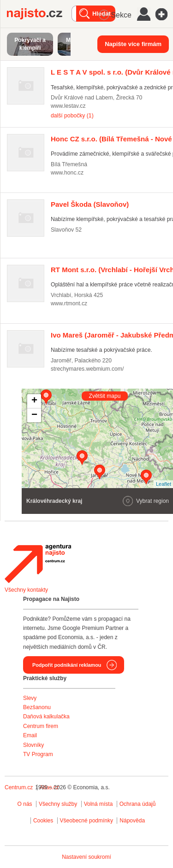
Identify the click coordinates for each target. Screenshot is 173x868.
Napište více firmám (133, 44)
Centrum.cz (19, 787)
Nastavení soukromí (86, 857)
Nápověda (132, 821)
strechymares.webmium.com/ (87, 369)
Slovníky (33, 745)
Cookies (43, 821)
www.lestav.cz (68, 106)
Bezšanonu (37, 707)
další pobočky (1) (72, 116)
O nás (25, 804)
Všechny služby (59, 804)
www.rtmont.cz (69, 303)
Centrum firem (41, 726)
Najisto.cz (39, 14)
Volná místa (98, 804)
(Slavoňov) (90, 204)
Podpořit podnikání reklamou (67, 665)
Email (30, 735)
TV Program (38, 754)
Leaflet (164, 484)
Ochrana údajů (138, 804)
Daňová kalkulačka (46, 717)
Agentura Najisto (38, 564)
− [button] (34, 415)
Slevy (30, 698)
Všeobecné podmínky (86, 821)
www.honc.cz (67, 173)
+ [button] (34, 401)
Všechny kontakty (26, 590)
